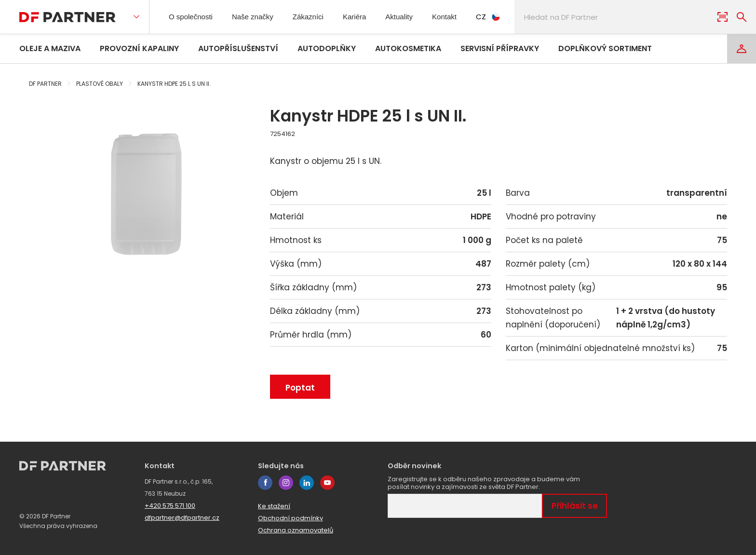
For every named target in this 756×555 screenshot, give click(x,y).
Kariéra (367, 17)
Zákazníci (318, 17)
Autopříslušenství (238, 48)
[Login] (742, 49)
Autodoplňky (327, 48)
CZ (509, 17)
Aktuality (414, 17)
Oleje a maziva (50, 48)
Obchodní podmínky (290, 518)
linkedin (307, 483)
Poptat (300, 388)
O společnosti (194, 17)
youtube (327, 483)
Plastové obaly (100, 84)
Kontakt (463, 17)
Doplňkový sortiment (605, 48)
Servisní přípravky (500, 48)
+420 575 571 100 (170, 506)
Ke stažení (274, 506)
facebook (265, 483)
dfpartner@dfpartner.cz (182, 518)
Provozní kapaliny (139, 48)
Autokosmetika (408, 48)
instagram (286, 483)
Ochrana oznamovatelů (296, 530)
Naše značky (260, 17)
